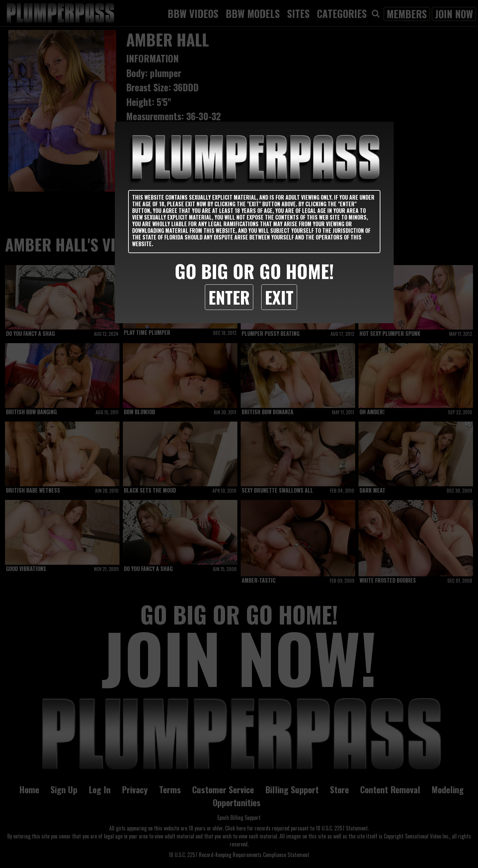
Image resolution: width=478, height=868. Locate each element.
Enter (229, 297)
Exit (279, 297)
